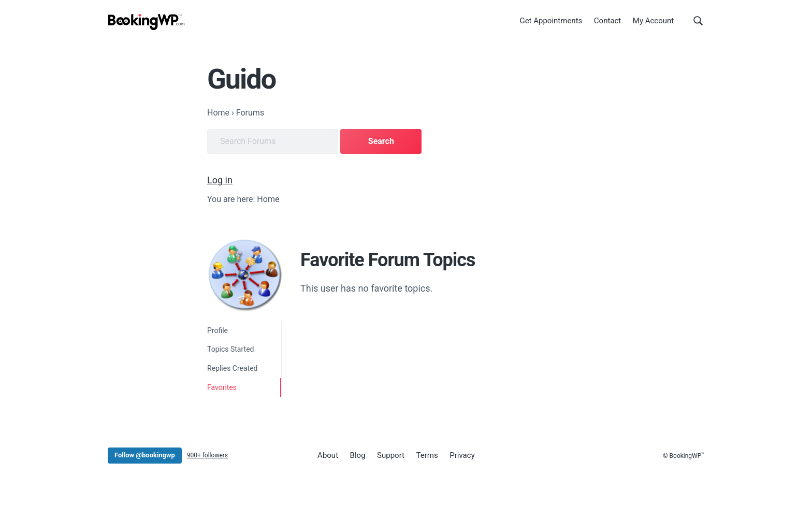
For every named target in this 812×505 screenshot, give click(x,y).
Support (391, 455)
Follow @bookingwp (145, 455)
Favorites (222, 387)
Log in (220, 180)
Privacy (462, 455)
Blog (358, 455)
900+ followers (207, 455)
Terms (427, 455)
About (328, 455)
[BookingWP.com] (147, 22)
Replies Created (233, 368)
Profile (218, 330)
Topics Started (230, 349)
